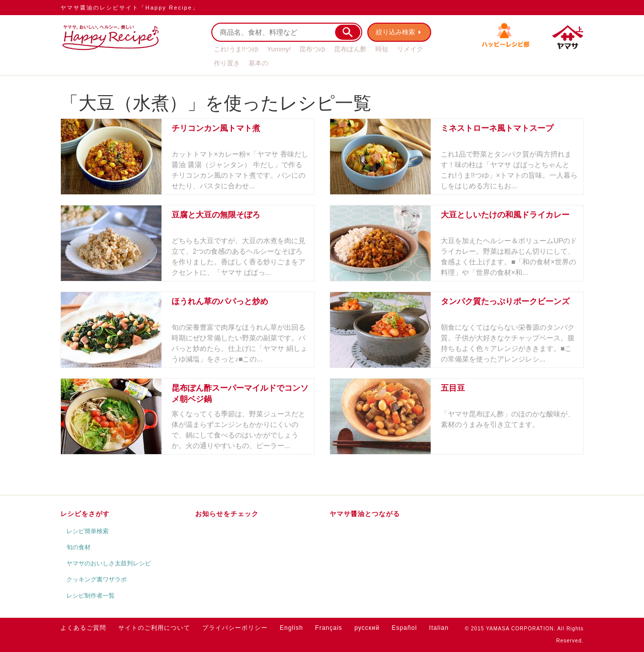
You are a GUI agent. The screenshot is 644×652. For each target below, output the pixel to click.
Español (404, 628)
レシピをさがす (85, 514)
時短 (382, 49)
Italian (439, 628)
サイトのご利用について (154, 628)
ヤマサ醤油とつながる (365, 514)
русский (367, 628)
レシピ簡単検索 (88, 531)
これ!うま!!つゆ (236, 49)
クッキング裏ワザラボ (97, 579)
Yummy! (279, 49)
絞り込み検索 (395, 32)
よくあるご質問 (83, 628)
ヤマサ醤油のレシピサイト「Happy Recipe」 (130, 8)
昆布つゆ (312, 49)
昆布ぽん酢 (350, 49)
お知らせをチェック (227, 514)
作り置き (227, 63)
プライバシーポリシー (235, 628)
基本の (258, 63)
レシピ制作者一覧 (91, 596)
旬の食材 (78, 547)
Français (329, 628)
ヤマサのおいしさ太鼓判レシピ (109, 563)
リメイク (410, 49)
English (291, 628)
